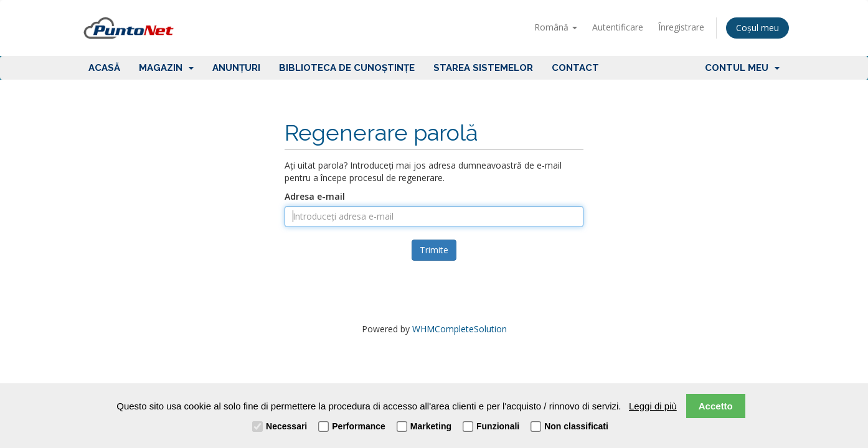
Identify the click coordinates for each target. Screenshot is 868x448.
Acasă (104, 68)
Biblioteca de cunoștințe (347, 68)
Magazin (166, 68)
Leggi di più (653, 406)
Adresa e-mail (315, 196)
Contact (575, 68)
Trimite (434, 250)
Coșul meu (757, 28)
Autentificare (618, 27)
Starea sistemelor (483, 68)
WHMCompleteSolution (460, 329)
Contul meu (742, 68)
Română (556, 27)
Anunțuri (236, 68)
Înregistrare (681, 27)
